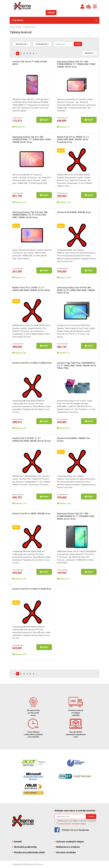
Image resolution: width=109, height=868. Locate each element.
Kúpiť (44, 120)
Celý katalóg (54, 20)
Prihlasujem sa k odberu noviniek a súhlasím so (77, 822)
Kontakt (17, 842)
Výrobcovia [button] (21, 44)
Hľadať (51, 13)
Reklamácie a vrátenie (67, 847)
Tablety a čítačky (15, 27)
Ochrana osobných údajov (69, 842)
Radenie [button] (89, 53)
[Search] (64, 44)
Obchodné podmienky (24, 847)
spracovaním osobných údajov (73, 824)
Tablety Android (30, 27)
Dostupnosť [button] (41, 44)
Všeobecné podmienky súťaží (28, 852)
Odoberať (91, 816)
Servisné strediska (65, 852)
